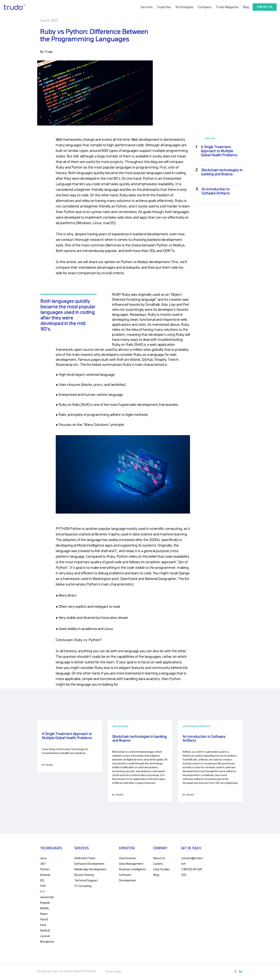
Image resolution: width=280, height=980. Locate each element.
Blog (246, 7)
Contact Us (265, 7)
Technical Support (86, 880)
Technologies (184, 7)
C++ (43, 891)
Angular (45, 903)
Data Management (131, 864)
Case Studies (161, 869)
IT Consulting (83, 886)
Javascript (47, 897)
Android (45, 875)
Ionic (43, 925)
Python (45, 869)
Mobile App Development (90, 869)
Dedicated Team (85, 858)
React (44, 914)
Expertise (164, 7)
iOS (42, 880)
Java (43, 858)
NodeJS (45, 930)
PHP (43, 886)
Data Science (127, 858)
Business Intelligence (132, 869)
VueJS (44, 919)
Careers (158, 864)
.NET (43, 864)
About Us (159, 858)
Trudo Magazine (227, 7)
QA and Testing (84, 875)
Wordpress (47, 941)
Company (205, 7)
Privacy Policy (114, 971)
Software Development (89, 864)
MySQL (45, 908)
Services (147, 7)
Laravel (45, 936)
